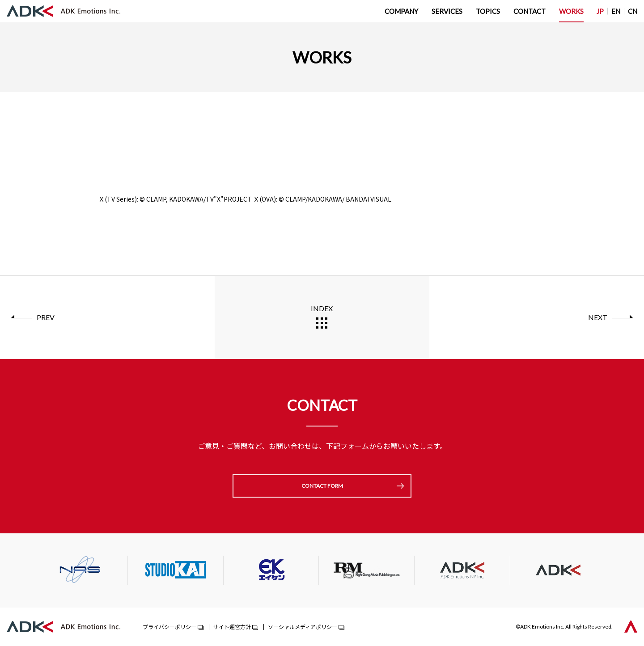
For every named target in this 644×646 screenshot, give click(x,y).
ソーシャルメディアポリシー (303, 627)
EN (616, 11)
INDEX (322, 308)
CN (633, 11)
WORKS (571, 11)
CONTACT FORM (322, 486)
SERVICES (447, 11)
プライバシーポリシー (169, 627)
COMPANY (401, 11)
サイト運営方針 (232, 627)
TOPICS (488, 11)
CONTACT (530, 11)
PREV (46, 317)
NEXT (598, 317)
